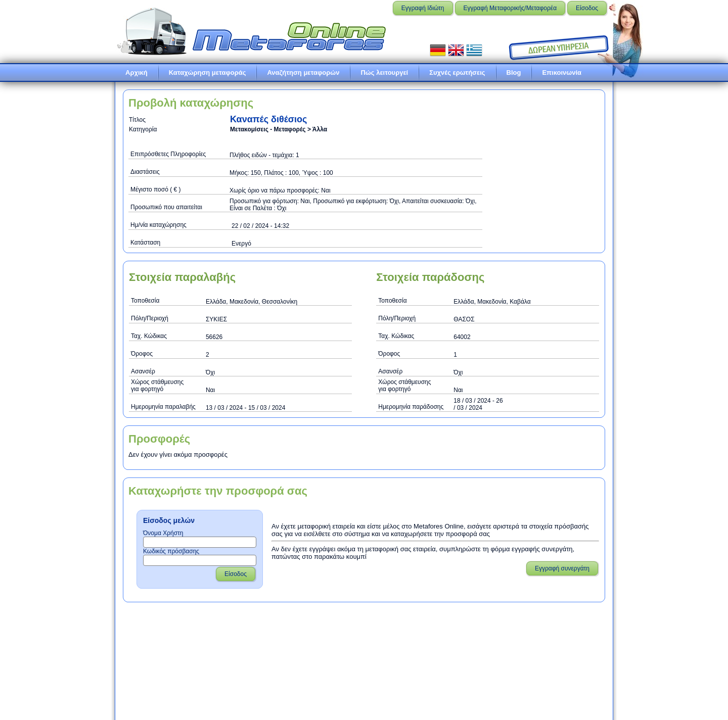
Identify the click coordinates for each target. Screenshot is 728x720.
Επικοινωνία (562, 73)
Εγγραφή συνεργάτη (562, 568)
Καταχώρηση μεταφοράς (208, 73)
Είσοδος (587, 8)
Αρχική (136, 73)
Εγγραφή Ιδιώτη (423, 8)
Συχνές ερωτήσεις (457, 73)
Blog (514, 73)
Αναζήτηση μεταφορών (303, 73)
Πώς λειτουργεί (384, 73)
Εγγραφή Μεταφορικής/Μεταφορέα (510, 8)
